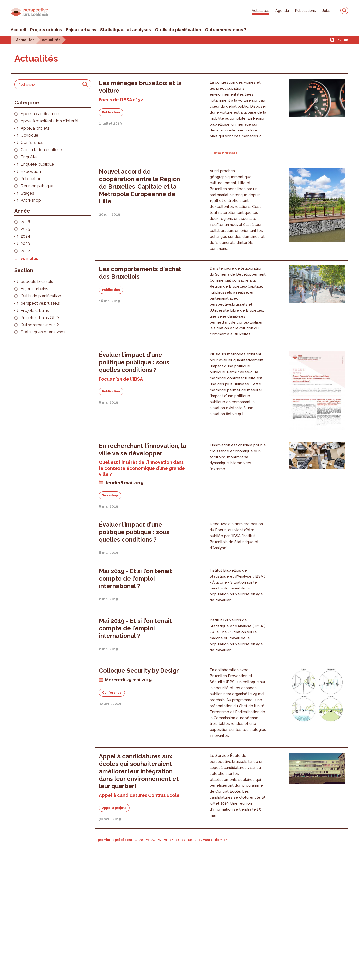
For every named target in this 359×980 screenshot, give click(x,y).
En (346, 40)
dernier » (222, 840)
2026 (25, 222)
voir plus (29, 258)
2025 (25, 229)
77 (171, 840)
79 (184, 840)
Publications (306, 11)
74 (153, 840)
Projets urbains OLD (40, 318)
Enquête (29, 157)
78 (177, 840)
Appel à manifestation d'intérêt (50, 121)
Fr (332, 40)
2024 (25, 236)
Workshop (31, 200)
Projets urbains (46, 30)
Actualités (260, 11)
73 (147, 840)
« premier (103, 840)
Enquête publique (37, 164)
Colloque (30, 135)
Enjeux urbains (81, 30)
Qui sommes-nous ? (226, 30)
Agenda (282, 11)
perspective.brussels (40, 303)
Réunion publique (37, 186)
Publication (31, 179)
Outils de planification (178, 30)
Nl (339, 40)
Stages (27, 193)
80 (190, 840)
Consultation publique (41, 150)
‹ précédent (123, 840)
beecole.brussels (37, 282)
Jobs (326, 11)
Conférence (32, 143)
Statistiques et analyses (126, 30)
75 (159, 840)
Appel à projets (35, 128)
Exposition (31, 171)
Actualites (25, 40)
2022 (25, 251)
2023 (25, 243)
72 (141, 840)
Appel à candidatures (41, 114)
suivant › (206, 840)
